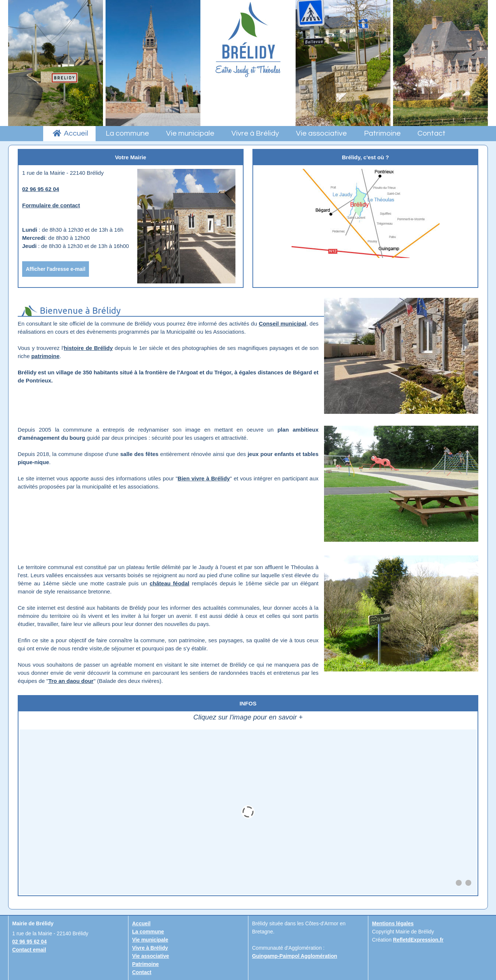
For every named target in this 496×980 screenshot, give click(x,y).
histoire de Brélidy (88, 348)
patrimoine (46, 356)
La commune (148, 932)
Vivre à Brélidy (150, 948)
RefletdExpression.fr (418, 940)
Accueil (141, 923)
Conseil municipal (283, 324)
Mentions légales (393, 923)
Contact (142, 972)
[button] (459, 883)
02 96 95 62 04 (41, 189)
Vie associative (151, 956)
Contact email (29, 950)
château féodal (169, 583)
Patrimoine (145, 964)
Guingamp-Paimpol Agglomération (295, 956)
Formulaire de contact (51, 205)
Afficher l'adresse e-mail (56, 269)
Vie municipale (150, 940)
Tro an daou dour (71, 681)
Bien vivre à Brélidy (204, 478)
